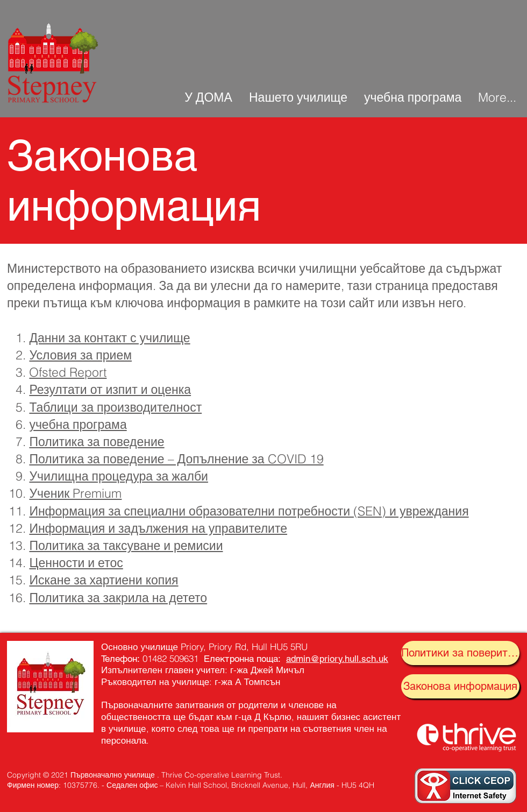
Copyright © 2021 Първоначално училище (81, 775)
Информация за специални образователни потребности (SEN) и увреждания (249, 511)
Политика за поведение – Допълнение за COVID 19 (176, 459)
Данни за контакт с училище (109, 338)
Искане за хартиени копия (104, 580)
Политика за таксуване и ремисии (126, 545)
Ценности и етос (76, 563)
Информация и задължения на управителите (158, 528)
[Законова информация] (460, 686)
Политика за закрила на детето (118, 598)
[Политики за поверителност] (460, 653)
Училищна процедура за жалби (119, 476)
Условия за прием (80, 355)
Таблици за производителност (115, 407)
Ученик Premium (75, 493)
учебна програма (78, 424)
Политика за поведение (97, 442)
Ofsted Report (68, 372)
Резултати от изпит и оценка (110, 389)
